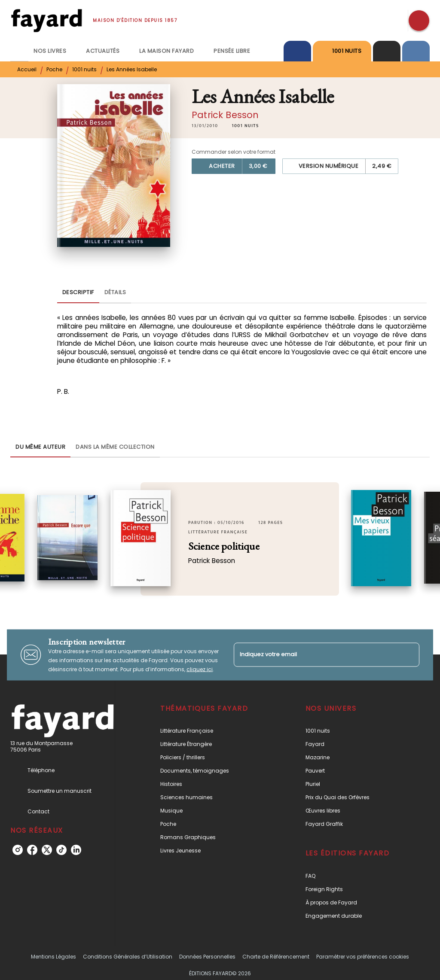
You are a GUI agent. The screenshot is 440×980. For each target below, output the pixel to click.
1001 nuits (84, 69)
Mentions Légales (53, 957)
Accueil (27, 69)
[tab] (19, 51)
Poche (54, 69)
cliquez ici (200, 669)
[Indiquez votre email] (316, 655)
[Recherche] (419, 21)
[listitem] (18, 850)
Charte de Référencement (276, 957)
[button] (246, 126)
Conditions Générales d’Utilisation (128, 957)
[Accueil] (46, 20)
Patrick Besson (225, 115)
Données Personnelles (207, 957)
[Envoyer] (409, 655)
